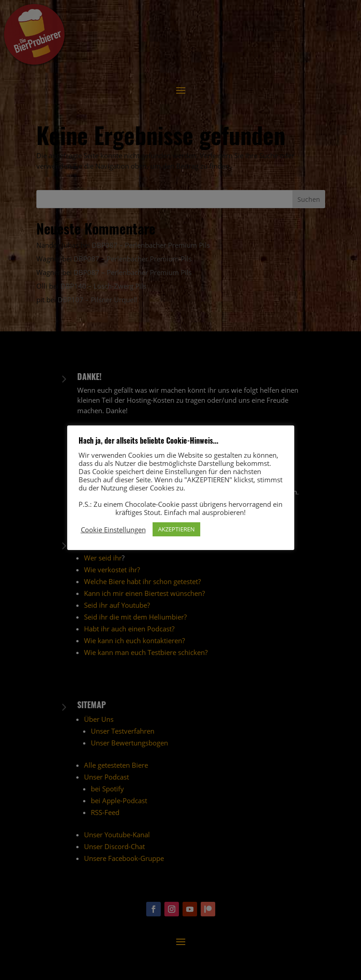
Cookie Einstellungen (113, 530)
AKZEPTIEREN (176, 529)
